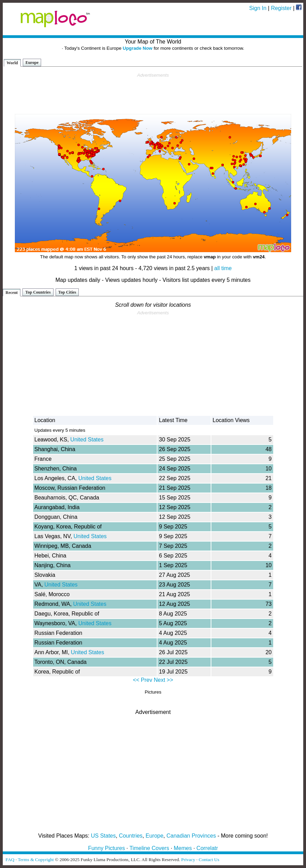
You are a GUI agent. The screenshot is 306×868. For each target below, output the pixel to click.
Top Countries (38, 292)
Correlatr (207, 848)
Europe (32, 63)
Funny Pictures (107, 848)
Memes (183, 848)
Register (281, 8)
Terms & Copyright (36, 860)
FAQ (10, 860)
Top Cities (67, 292)
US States (103, 836)
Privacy (188, 860)
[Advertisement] (153, 94)
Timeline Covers (149, 848)
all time (223, 268)
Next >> (163, 680)
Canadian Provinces (191, 836)
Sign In (258, 8)
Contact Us (209, 860)
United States (87, 440)
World (12, 63)
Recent (12, 293)
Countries (131, 836)
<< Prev (143, 680)
